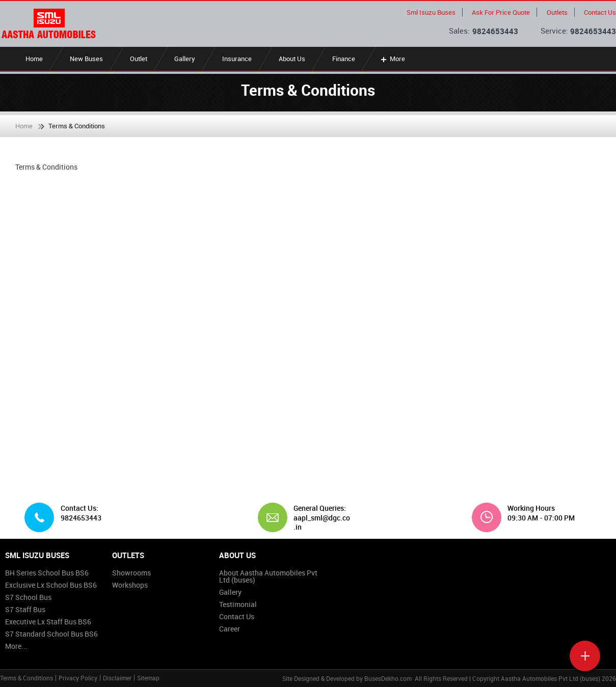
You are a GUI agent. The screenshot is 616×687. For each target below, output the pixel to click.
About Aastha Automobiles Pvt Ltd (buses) (268, 576)
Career (230, 629)
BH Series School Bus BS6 (47, 573)
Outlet (139, 59)
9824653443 (495, 31)
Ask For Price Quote (501, 12)
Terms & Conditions (26, 678)
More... (16, 646)
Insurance (237, 59)
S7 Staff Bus (25, 609)
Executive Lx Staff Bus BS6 (48, 622)
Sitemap (148, 678)
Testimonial (238, 604)
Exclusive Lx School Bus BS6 (51, 585)
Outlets (557, 12)
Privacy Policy (78, 678)
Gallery (185, 59)
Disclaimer (117, 678)
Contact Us (600, 12)
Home (34, 59)
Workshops (130, 585)
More (392, 59)
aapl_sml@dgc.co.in (322, 522)
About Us (292, 59)
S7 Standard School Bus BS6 (51, 634)
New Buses (86, 59)
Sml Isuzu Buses (431, 12)
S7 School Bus (28, 597)
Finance (344, 59)
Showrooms (131, 573)
